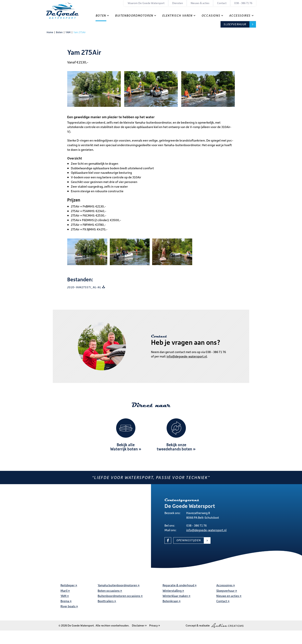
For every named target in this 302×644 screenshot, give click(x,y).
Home (50, 32)
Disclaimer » (139, 625)
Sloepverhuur (235, 24)
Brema (65, 601)
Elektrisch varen (177, 15)
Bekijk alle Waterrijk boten (124, 447)
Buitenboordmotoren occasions (119, 596)
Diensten (178, 3)
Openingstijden (189, 540)
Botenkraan (170, 601)
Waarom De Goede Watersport (146, 3)
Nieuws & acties (200, 3)
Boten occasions (109, 590)
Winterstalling (172, 590)
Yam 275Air (80, 32)
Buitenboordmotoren (134, 15)
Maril (64, 590)
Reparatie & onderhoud (178, 585)
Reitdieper (68, 585)
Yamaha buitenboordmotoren (117, 585)
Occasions (211, 15)
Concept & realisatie (215, 625)
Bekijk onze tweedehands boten (174, 447)
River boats (68, 606)
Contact (222, 3)
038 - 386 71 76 (243, 3)
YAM (68, 32)
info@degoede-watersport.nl (187, 356)
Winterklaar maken (175, 596)
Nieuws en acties (228, 596)
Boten (101, 15)
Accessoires (240, 15)
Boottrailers (106, 601)
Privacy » (155, 625)
